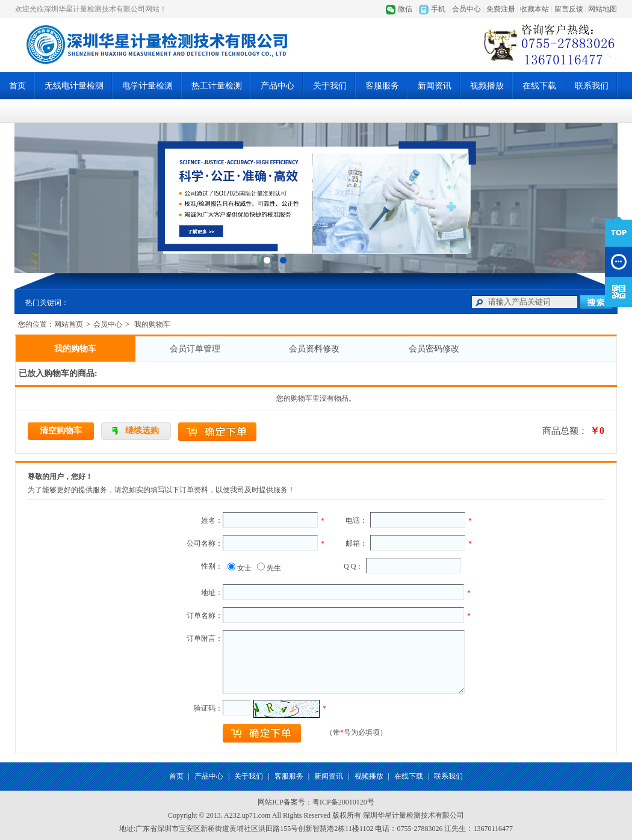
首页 (17, 86)
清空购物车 (61, 431)
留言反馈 (569, 9)
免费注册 (501, 9)
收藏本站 (534, 9)
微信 (405, 9)
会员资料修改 (314, 349)
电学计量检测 (147, 86)
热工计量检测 (217, 86)
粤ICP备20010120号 (343, 802)
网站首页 (69, 324)
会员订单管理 (195, 349)
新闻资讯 (435, 86)
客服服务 (382, 86)
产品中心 (277, 86)
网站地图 (603, 9)
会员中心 (466, 9)
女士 (244, 568)
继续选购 (142, 431)
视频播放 (487, 86)
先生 (274, 568)
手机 (438, 9)
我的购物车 (75, 349)
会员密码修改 (434, 349)
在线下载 (539, 86)
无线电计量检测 (74, 86)
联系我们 (592, 86)
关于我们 (330, 86)
